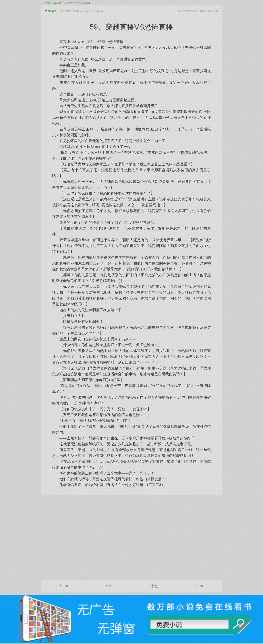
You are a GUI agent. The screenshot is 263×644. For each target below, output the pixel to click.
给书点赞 (193, 11)
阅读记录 (214, 11)
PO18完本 (56, 3)
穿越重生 (68, 3)
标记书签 (182, 11)
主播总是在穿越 (83, 3)
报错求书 (203, 11)
